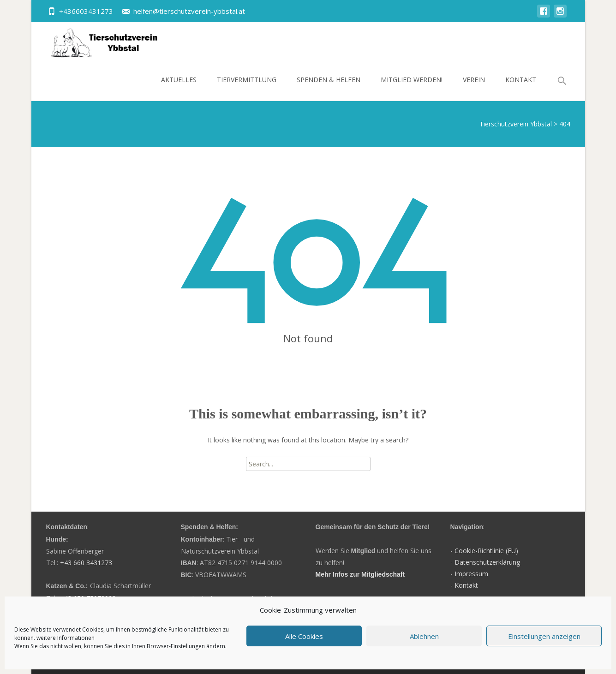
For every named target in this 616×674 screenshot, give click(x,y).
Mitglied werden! (412, 88)
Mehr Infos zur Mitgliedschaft (360, 574)
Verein (474, 88)
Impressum (471, 574)
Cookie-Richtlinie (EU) (486, 551)
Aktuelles (179, 88)
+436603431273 (86, 11)
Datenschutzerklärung (487, 562)
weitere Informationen (66, 638)
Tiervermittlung (247, 88)
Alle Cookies (304, 636)
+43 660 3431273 (86, 563)
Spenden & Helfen (329, 88)
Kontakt (521, 88)
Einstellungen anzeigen (544, 636)
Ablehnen (424, 636)
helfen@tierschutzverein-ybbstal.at (189, 11)
